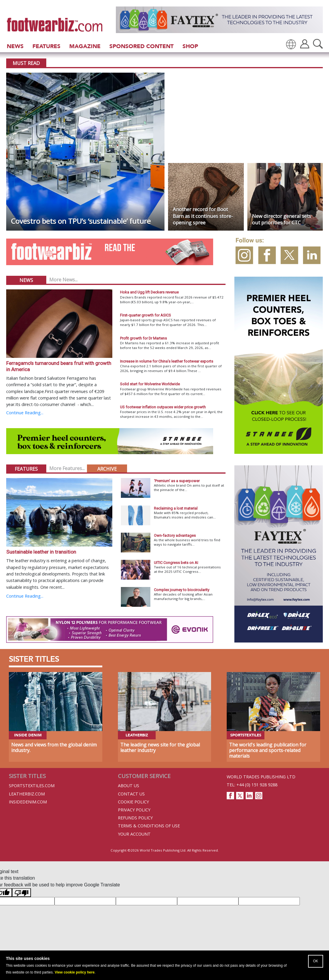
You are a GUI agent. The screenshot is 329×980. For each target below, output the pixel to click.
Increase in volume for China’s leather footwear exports (167, 361)
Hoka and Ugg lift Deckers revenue (149, 292)
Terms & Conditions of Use (149, 826)
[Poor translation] (22, 893)
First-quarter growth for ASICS (145, 315)
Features (46, 46)
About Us (129, 786)
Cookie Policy (133, 802)
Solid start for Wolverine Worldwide (150, 384)
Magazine (85, 46)
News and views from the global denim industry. (54, 747)
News (15, 46)
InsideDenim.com (28, 802)
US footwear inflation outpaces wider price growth (163, 407)
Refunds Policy (135, 818)
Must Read (26, 63)
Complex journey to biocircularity (182, 590)
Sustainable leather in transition (41, 552)
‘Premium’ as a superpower (177, 481)
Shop (190, 46)
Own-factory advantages (175, 535)
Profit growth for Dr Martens (143, 338)
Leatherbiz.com (27, 794)
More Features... (67, 468)
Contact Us (131, 794)
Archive (107, 469)
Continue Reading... (25, 413)
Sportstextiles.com (32, 786)
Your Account (134, 834)
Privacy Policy (134, 810)
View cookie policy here (74, 972)
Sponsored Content (142, 46)
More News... (63, 280)
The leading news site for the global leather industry (160, 747)
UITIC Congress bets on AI (176, 563)
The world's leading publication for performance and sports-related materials (268, 750)
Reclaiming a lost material (176, 508)
